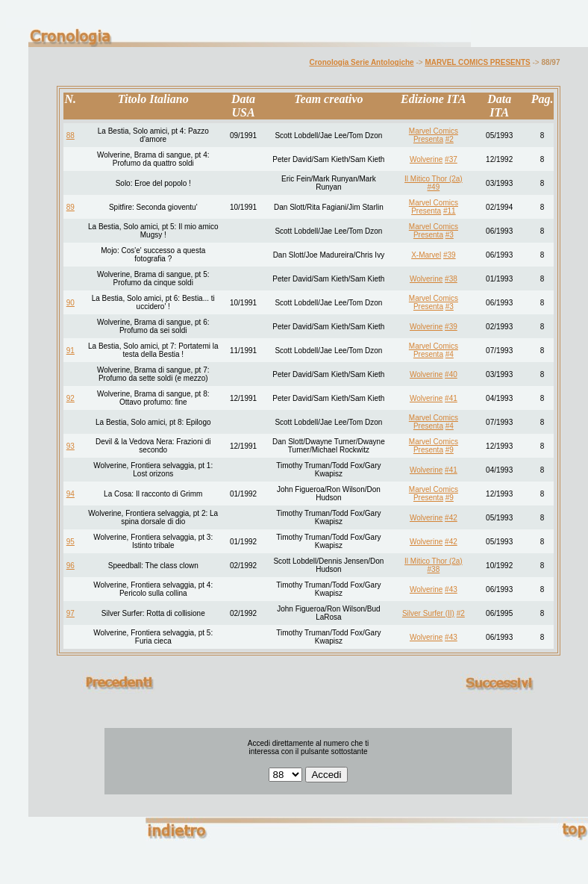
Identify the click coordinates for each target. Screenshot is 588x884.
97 (71, 613)
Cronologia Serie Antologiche (361, 62)
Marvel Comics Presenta (434, 135)
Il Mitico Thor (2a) (434, 179)
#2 (450, 139)
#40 (451, 374)
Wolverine (426, 159)
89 (71, 207)
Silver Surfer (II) (428, 613)
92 (71, 398)
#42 (451, 518)
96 (71, 566)
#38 (451, 279)
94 (71, 494)
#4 (450, 354)
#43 (451, 589)
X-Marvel (426, 255)
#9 (450, 450)
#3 (450, 235)
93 (71, 446)
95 (71, 542)
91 (71, 351)
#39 (450, 255)
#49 (434, 187)
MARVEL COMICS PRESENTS (477, 62)
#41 (451, 398)
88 (71, 136)
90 (71, 303)
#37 (451, 159)
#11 (450, 211)
